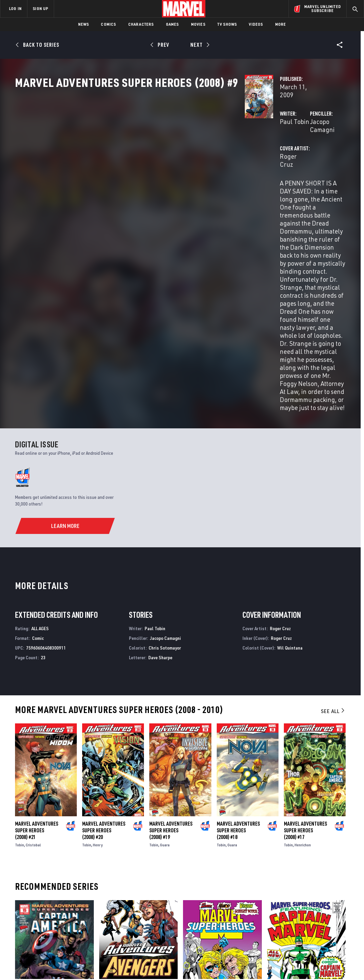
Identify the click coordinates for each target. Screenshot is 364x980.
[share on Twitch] (339, 917)
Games (172, 24)
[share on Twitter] (304, 903)
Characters (141, 24)
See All (333, 548)
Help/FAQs (66, 896)
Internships (68, 915)
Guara (165, 682)
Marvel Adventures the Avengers (136, 823)
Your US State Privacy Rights (100, 964)
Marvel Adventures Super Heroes (52, 823)
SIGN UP (40, 9)
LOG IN (15, 9)
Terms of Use (25, 964)
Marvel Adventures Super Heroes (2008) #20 (104, 667)
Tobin (20, 682)
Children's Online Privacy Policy (203, 964)
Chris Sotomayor (165, 485)
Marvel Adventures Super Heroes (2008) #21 (37, 667)
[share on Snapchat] (304, 917)
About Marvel (70, 886)
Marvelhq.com (133, 905)
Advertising (130, 886)
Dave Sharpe (160, 494)
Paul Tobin (134, 143)
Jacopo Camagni (252, 143)
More (281, 24)
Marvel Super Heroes (206, 823)
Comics (108, 24)
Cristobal (33, 682)
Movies (198, 24)
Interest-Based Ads (297, 964)
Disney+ (125, 896)
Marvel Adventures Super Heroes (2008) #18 (238, 667)
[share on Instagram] (322, 903)
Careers (64, 905)
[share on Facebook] (286, 903)
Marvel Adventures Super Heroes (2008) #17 (305, 667)
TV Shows (227, 24)
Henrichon (303, 682)
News (84, 24)
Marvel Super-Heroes (291, 823)
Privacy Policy (55, 964)
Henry (98, 682)
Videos (256, 24)
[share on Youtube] (286, 917)
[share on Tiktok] (286, 931)
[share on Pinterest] (322, 917)
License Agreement (255, 964)
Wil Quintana (290, 485)
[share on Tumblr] (339, 903)
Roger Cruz (135, 170)
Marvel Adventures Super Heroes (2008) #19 (171, 667)
